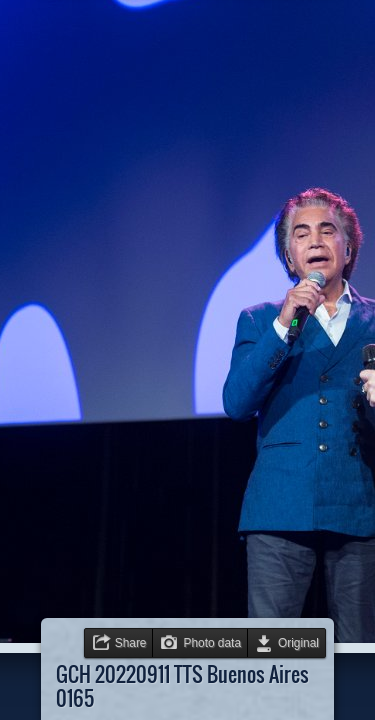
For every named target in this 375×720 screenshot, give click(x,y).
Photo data (212, 643)
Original (298, 643)
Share (131, 643)
